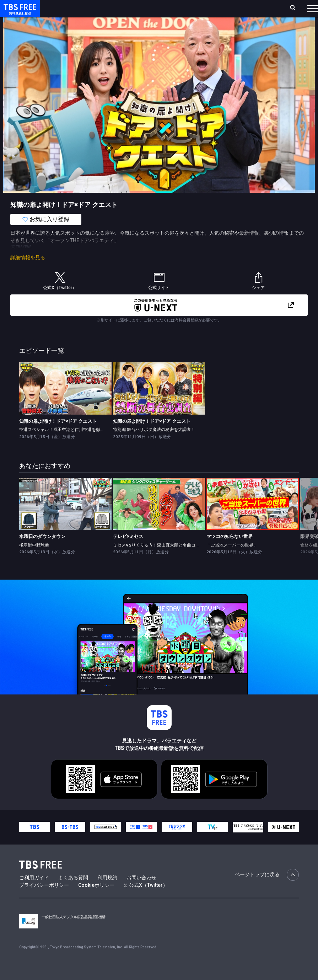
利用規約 (107, 892)
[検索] (249, 8)
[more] (203, 23)
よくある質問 (73, 892)
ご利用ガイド (34, 892)
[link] (65, 403)
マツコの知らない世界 (230, 551)
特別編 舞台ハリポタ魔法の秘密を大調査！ (154, 444)
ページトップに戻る (267, 889)
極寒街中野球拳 (34, 559)
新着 (77, 22)
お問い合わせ (141, 892)
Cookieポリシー (96, 899)
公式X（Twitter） (146, 899)
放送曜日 (105, 8)
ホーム (82, 8)
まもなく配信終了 (109, 22)
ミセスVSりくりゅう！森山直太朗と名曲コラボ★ (161, 559)
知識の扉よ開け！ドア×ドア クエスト (58, 435)
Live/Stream (164, 4)
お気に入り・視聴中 (206, 8)
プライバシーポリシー (44, 899)
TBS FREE (19, 13)
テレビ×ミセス (128, 551)
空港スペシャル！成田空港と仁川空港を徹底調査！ (68, 444)
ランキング (133, 8)
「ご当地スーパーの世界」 (232, 559)
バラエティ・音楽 (177, 22)
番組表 (298, 8)
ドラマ (143, 22)
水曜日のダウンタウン (42, 551)
